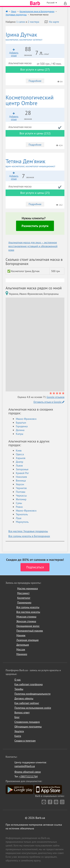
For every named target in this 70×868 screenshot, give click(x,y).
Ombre (30, 100)
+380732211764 (28, 776)
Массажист (23, 593)
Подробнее (35, 81)
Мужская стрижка (26, 617)
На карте (52, 22)
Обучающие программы (28, 727)
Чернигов (21, 488)
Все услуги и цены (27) (35, 69)
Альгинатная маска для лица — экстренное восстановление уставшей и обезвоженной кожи (33, 246)
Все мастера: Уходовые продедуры (28, 531)
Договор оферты (24, 698)
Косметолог (24, 598)
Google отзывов (55, 397)
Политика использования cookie (33, 708)
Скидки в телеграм (25, 741)
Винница (21, 481)
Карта (18, 736)
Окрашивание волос (28, 626)
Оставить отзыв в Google (49, 402)
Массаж (21, 649)
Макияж (21, 635)
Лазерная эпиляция (28, 640)
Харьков (21, 458)
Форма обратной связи (28, 772)
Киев (19, 451)
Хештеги (19, 731)
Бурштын (21, 423)
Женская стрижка (26, 621)
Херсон (20, 484)
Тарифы (19, 689)
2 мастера (33, 22)
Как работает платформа (28, 684)
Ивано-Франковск (26, 419)
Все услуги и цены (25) (35, 193)
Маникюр (22, 654)
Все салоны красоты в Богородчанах (29, 536)
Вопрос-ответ (22, 712)
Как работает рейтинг (27, 703)
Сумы (19, 503)
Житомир (21, 499)
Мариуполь (22, 522)
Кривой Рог (22, 473)
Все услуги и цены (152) (35, 133)
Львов (19, 466)
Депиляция (23, 645)
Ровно (19, 507)
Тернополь (22, 514)
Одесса (20, 454)
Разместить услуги (35, 226)
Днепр (20, 462)
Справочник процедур (27, 722)
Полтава (21, 492)
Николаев (21, 477)
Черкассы (21, 496)
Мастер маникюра (27, 588)
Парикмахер (24, 602)
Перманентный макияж (30, 631)
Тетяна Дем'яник (35, 163)
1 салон (21, 22)
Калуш (20, 434)
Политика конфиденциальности (32, 694)
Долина (20, 430)
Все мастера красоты (28, 612)
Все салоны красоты (28, 607)
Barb (35, 3)
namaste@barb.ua (25, 766)
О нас (18, 680)
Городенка (22, 426)
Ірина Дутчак (35, 36)
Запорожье (22, 469)
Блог (17, 717)
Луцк (19, 518)
